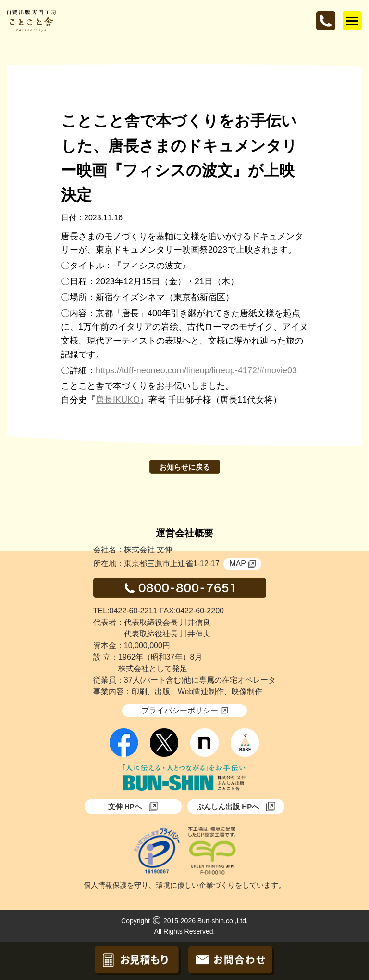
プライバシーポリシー (184, 710)
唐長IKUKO (118, 400)
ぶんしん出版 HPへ (236, 807)
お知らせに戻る (185, 467)
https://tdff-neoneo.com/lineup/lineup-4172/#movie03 (196, 370)
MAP (242, 564)
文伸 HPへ (133, 807)
